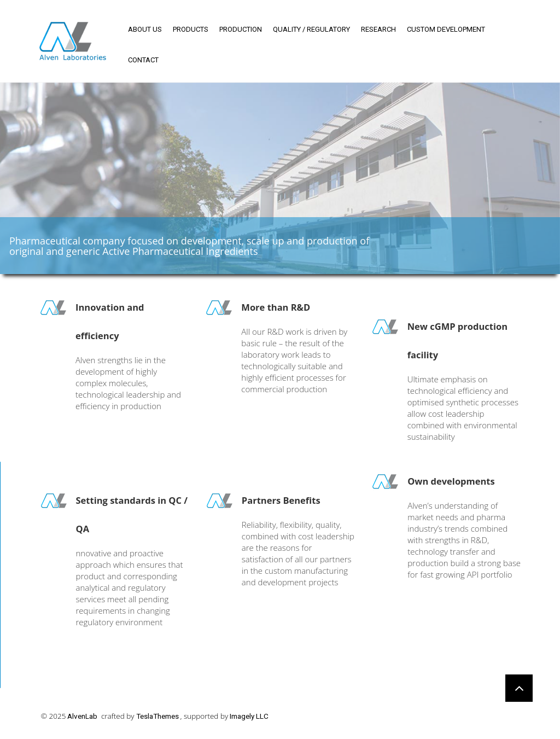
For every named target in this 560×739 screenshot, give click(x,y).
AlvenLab (82, 716)
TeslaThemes (157, 716)
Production (241, 29)
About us (145, 29)
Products (191, 29)
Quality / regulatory (311, 29)
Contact (143, 60)
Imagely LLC (249, 716)
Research (378, 29)
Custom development (446, 29)
